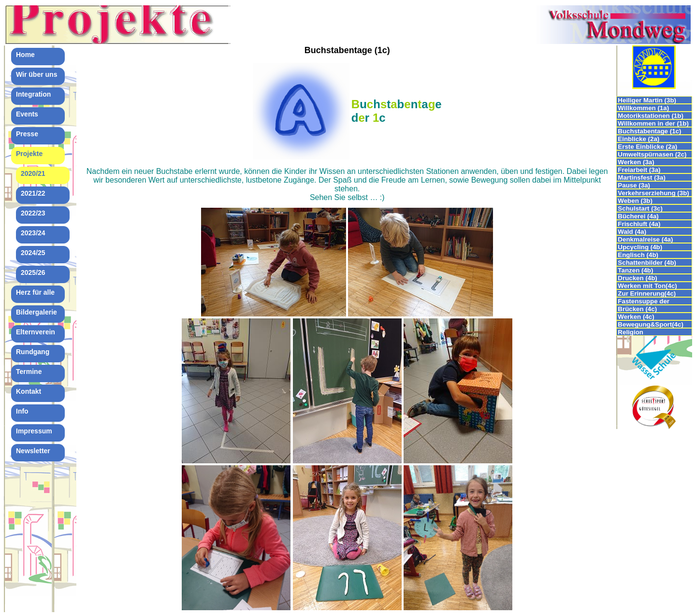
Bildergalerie (36, 312)
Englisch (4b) (638, 255)
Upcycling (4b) (640, 247)
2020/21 (33, 173)
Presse (27, 134)
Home (25, 55)
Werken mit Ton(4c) (647, 286)
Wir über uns (36, 74)
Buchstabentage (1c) (649, 131)
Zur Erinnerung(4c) (647, 294)
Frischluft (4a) (639, 224)
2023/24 (33, 233)
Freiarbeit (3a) (639, 170)
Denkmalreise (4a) (645, 239)
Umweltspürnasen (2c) (652, 154)
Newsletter (33, 451)
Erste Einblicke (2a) (647, 147)
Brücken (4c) (637, 309)
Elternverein (36, 332)
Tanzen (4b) (635, 270)
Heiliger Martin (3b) (647, 100)
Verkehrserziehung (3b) (653, 193)
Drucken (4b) (637, 278)
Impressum (34, 431)
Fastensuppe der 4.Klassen (644, 301)
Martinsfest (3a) (642, 178)
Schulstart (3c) (640, 208)
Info (22, 411)
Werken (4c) (636, 317)
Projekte (29, 154)
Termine (29, 372)
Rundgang (33, 352)
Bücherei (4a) (638, 216)
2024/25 (33, 253)
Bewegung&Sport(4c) (651, 324)
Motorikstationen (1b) (651, 116)
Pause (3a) (634, 185)
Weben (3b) (636, 201)
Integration (33, 94)
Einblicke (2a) (638, 139)
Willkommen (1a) (643, 108)
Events (27, 114)
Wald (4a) (632, 232)
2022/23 (33, 213)
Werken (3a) (636, 162)
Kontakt (29, 391)
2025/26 (33, 272)
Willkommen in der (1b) (653, 123)
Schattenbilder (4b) (647, 263)
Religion (631, 332)
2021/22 (33, 193)
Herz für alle (35, 292)
